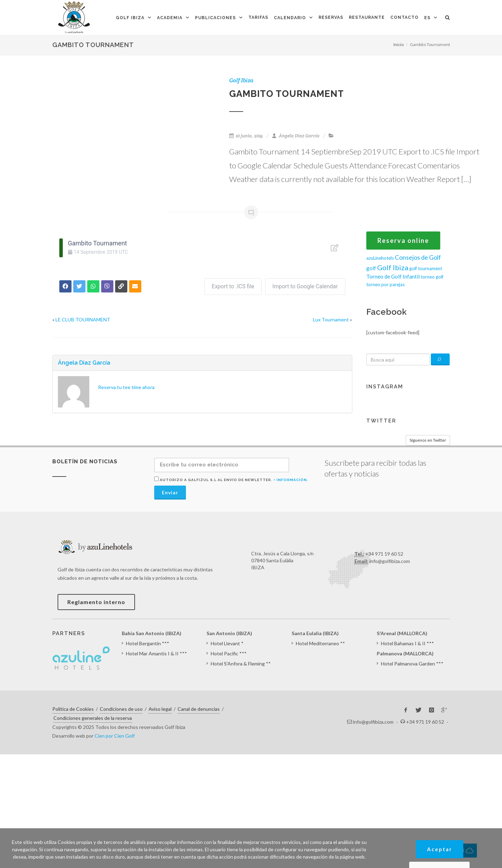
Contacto (404, 17)
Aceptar (440, 849)
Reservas (331, 17)
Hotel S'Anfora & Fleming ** (241, 664)
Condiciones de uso (121, 709)
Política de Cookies (73, 709)
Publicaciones (215, 18)
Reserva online (403, 241)
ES (427, 18)
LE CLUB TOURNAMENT (83, 319)
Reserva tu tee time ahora (126, 387)
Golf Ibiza (130, 18)
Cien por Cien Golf (115, 736)
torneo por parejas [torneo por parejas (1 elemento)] (385, 284)
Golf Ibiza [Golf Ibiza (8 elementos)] (393, 267)
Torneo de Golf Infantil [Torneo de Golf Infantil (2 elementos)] (393, 276)
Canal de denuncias (199, 709)
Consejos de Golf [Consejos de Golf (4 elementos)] (418, 257)
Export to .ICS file (233, 286)
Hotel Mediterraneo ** (320, 643)
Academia (170, 18)
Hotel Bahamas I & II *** (407, 643)
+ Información (290, 480)
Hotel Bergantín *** (148, 643)
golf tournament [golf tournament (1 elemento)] (426, 268)
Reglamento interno (96, 602)
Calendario (290, 18)
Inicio (399, 44)
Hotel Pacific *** (229, 653)
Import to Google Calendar (305, 286)
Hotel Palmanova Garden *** (412, 664)
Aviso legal (160, 709)
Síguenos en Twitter (428, 440)
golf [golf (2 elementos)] (371, 268)
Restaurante (367, 17)
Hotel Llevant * (227, 643)
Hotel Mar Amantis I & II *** (156, 653)
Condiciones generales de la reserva (93, 718)
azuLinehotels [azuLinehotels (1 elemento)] (380, 258)
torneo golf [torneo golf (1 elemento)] (432, 277)
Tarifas (258, 17)
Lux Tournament (331, 319)
